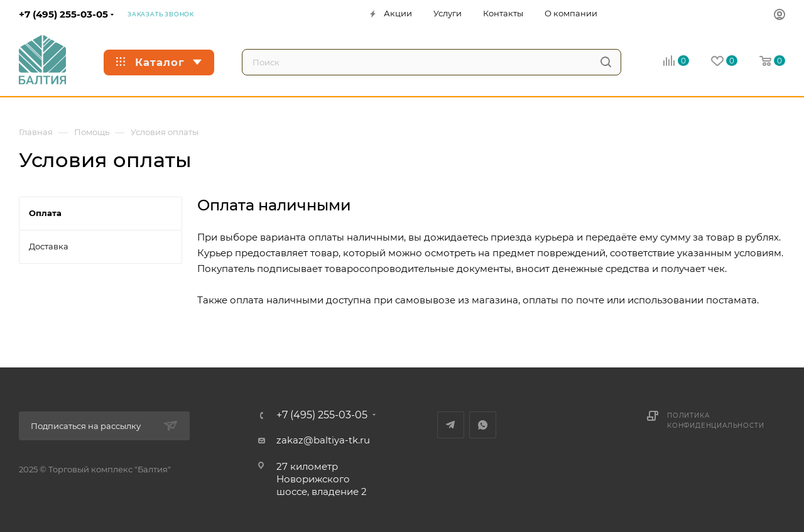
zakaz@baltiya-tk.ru (323, 440)
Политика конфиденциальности (715, 421)
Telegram (451, 425)
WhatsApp (483, 425)
